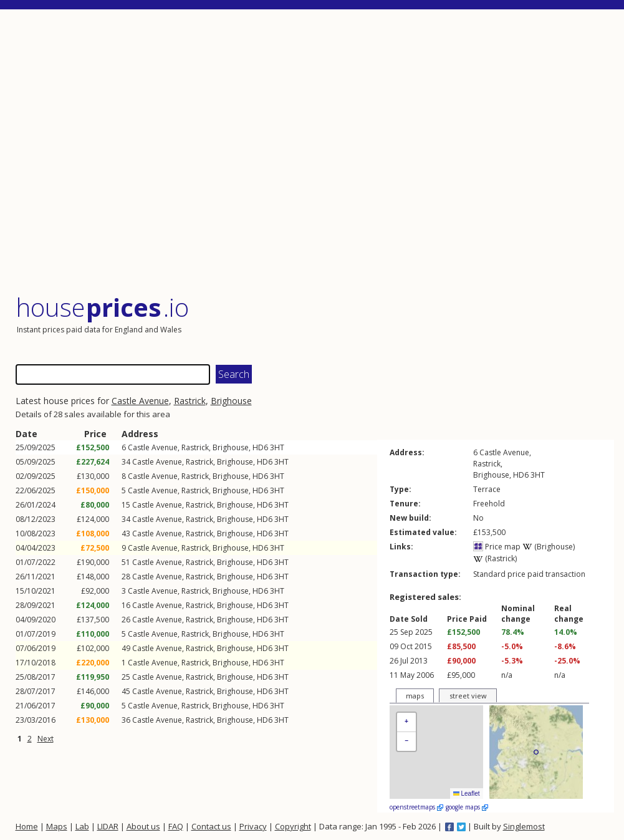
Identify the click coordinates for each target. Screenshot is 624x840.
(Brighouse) (549, 547)
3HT (277, 447)
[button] (406, 722)
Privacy (253, 826)
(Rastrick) (495, 558)
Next (46, 739)
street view (468, 696)
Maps (57, 826)
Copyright (293, 826)
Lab (82, 826)
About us (143, 826)
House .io (103, 307)
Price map (497, 547)
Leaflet (467, 794)
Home (27, 826)
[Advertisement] (315, 152)
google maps (467, 807)
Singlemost (524, 826)
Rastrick (190, 401)
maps (415, 696)
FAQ (176, 826)
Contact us (211, 826)
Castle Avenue (140, 401)
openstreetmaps (416, 807)
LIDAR (108, 826)
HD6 (260, 447)
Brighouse (231, 401)
